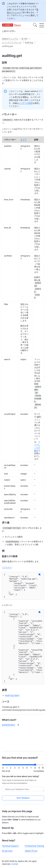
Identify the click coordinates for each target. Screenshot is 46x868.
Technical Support (10, 846)
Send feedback (23, 798)
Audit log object (12, 716)
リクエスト (7, 566)
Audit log (29, 42)
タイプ (23, 139)
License (15, 864)
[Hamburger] (42, 25)
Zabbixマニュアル (10, 39)
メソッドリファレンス (12, 42)
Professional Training (34, 846)
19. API (24, 39)
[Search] (35, 25)
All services (7, 851)
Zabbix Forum (31, 851)
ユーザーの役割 (26, 103)
